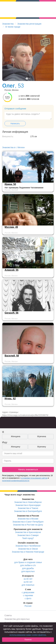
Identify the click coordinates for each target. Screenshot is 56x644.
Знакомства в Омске (28, 549)
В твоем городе (13, 27)
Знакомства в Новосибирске (28, 502)
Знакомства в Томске (28, 508)
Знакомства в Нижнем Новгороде (28, 552)
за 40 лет (28, 579)
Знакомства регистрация (29, 24)
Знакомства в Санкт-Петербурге (28, 522)
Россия (28, 606)
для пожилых (28, 585)
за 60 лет (28, 582)
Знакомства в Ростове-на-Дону (28, 525)
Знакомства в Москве (28, 519)
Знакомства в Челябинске (28, 546)
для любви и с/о (28, 565)
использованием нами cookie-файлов (28, 635)
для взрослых (28, 571)
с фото (28, 598)
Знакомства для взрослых (17, 619)
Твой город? (28, 538)
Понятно (28, 640)
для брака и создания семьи (28, 562)
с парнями (28, 595)
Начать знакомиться (28, 469)
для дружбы (28, 568)
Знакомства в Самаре (28, 535)
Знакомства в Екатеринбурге (28, 511)
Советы (8, 615)
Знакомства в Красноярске (28, 532)
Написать (15, 124)
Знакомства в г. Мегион (13, 147)
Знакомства (8, 24)
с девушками (28, 592)
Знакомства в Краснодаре (28, 505)
